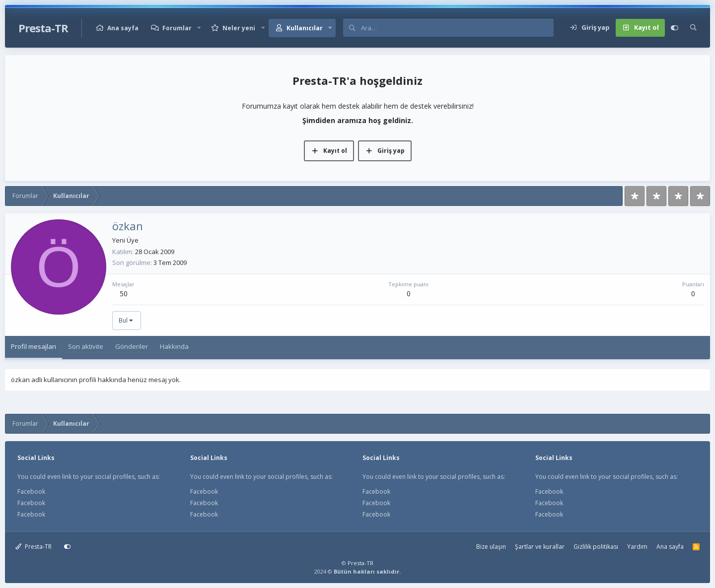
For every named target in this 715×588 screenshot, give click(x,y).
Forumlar (177, 28)
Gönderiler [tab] (132, 346)
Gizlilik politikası (596, 547)
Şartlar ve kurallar (540, 547)
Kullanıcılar (305, 28)
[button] (199, 28)
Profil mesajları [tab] (34, 346)
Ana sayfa (123, 28)
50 (124, 294)
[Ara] (457, 28)
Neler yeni (239, 28)
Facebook (31, 491)
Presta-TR (34, 547)
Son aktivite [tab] (86, 346)
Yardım (637, 547)
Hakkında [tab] (174, 346)
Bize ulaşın (491, 547)
